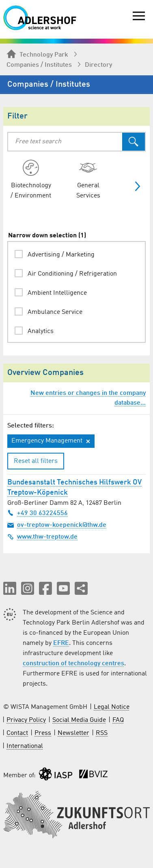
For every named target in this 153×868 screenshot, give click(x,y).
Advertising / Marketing (61, 255)
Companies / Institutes (39, 65)
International (25, 746)
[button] (10, 588)
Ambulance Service (55, 312)
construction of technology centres (73, 664)
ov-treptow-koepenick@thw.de (57, 525)
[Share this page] (81, 588)
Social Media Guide (79, 720)
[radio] (31, 180)
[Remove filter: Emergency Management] (88, 441)
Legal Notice (112, 707)
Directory (98, 65)
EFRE (61, 643)
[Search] (134, 142)
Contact (17, 733)
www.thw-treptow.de (42, 537)
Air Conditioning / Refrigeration (72, 274)
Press (43, 733)
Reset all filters (36, 461)
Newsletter (73, 733)
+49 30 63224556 (38, 513)
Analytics (41, 331)
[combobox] (65, 142)
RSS (102, 733)
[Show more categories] (134, 186)
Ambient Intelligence (57, 293)
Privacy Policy (26, 720)
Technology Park (37, 55)
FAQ (118, 720)
